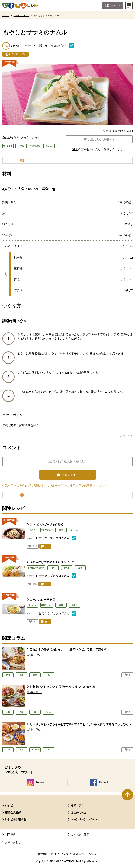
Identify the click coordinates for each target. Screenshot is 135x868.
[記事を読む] (35, 655)
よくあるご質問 (80, 835)
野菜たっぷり (47, 605)
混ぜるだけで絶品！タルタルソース (52, 562)
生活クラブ (67, 854)
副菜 (61, 530)
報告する (128, 436)
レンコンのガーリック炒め (47, 524)
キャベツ (32, 605)
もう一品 (75, 530)
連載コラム (77, 805)
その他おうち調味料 (36, 568)
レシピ (9, 805)
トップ (6, 15)
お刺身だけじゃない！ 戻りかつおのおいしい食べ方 (62, 687)
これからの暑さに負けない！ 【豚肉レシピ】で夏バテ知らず (68, 649)
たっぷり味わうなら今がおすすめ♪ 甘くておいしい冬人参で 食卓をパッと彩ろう (80, 724)
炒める (32, 530)
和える (67, 568)
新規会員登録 (13, 812)
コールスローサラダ (42, 600)
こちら (101, 485)
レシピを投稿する (16, 819)
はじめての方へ (80, 812)
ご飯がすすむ (47, 530)
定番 (80, 568)
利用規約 (10, 835)
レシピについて (21, 15)
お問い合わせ (13, 842)
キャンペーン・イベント (85, 819)
